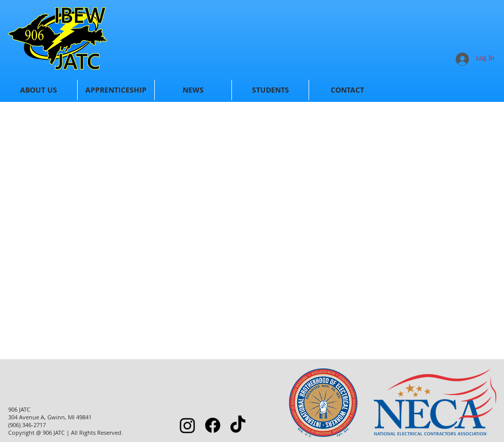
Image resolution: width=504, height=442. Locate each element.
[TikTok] (238, 425)
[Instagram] (187, 425)
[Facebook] (213, 425)
